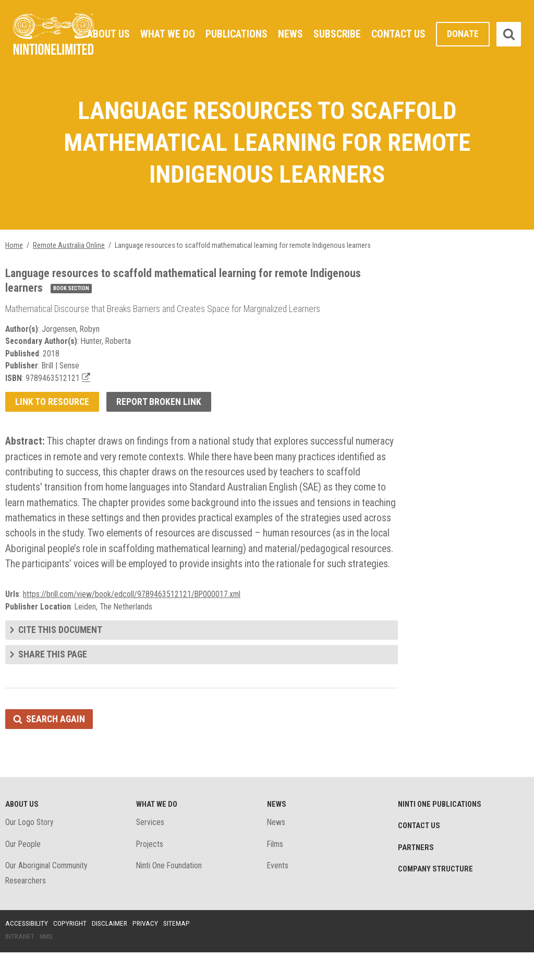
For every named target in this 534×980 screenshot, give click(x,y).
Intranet (20, 964)
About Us (107, 34)
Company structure (436, 896)
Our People (23, 871)
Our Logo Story (30, 849)
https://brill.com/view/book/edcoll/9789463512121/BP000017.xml (133, 618)
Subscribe (337, 34)
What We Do (166, 34)
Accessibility (27, 950)
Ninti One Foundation (169, 893)
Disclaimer (112, 950)
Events (278, 893)
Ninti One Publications (441, 830)
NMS (47, 964)
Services (150, 849)
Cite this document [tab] (61, 655)
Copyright (71, 950)
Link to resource (52, 407)
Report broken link (160, 407)
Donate (463, 34)
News (290, 34)
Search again (56, 744)
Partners (416, 874)
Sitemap (180, 950)
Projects (150, 871)
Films (276, 871)
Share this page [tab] (53, 679)
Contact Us (398, 34)
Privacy (148, 950)
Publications (235, 34)
